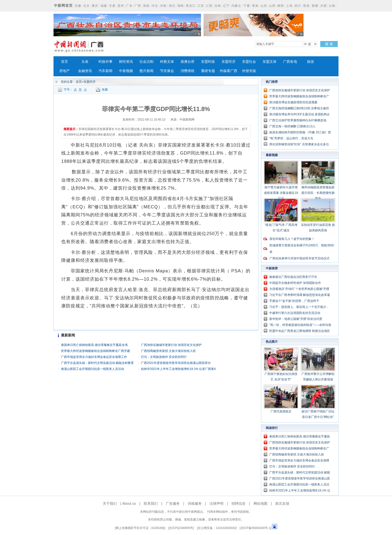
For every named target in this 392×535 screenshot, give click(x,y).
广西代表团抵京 (281, 411)
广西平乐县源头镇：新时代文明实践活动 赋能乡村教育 (97, 363)
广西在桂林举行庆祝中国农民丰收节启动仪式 (299, 258)
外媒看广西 (228, 71)
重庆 (95, 6)
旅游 (310, 62)
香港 (306, 6)
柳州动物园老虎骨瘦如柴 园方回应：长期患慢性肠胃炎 (318, 193)
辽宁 (226, 6)
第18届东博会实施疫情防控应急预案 (293, 102)
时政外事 (105, 62)
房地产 (64, 71)
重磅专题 (208, 71)
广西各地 (290, 62)
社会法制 (146, 62)
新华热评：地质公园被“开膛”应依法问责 (296, 319)
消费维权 (187, 71)
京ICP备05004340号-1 (255, 528)
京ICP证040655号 (181, 528)
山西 (272, 6)
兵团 (323, 6)
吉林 (218, 6)
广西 (138, 6)
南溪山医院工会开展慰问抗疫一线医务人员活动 (92, 369)
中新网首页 (63, 6)
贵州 (121, 6)
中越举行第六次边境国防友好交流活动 (295, 313)
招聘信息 (238, 503)
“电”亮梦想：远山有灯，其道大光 (291, 138)
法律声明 (216, 503)
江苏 (201, 6)
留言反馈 (282, 503)
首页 (64, 62)
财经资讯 (126, 62)
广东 (129, 6)
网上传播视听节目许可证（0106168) (140, 528)
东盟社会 (249, 62)
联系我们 (151, 503)
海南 (146, 6)
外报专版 (249, 71)
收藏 (105, 90)
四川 (298, 6)
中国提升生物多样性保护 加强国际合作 (295, 283)
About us (129, 503)
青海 (255, 6)
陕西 (281, 6)
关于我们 (110, 503)
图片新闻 (146, 71)
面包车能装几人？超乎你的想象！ (292, 239)
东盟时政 (208, 62)
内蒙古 (236, 6)
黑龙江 (191, 6)
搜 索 (329, 44)
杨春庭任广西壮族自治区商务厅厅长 (293, 277)
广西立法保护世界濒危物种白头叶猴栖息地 (298, 120)
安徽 (78, 6)
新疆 (315, 6)
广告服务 (173, 503)
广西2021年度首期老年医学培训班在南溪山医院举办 (176, 363)
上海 (289, 6)
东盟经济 (228, 62)
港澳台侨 (187, 62)
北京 (86, 6)
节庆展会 (167, 71)
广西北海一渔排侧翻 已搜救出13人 (292, 126)
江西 (209, 6)
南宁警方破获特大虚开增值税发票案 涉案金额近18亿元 (281, 193)
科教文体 (167, 62)
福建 (104, 6)
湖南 (180, 6)
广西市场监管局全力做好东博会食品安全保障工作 (94, 357)
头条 (85, 62)
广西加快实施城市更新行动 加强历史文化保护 (171, 345)
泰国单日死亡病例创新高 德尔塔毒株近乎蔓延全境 (94, 345)
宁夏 (247, 6)
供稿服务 (195, 503)
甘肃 (112, 6)
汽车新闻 (105, 71)
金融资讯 (85, 71)
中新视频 (126, 71)
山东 (264, 6)
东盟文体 (269, 62)
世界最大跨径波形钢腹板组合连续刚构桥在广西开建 (95, 351)
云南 (332, 6)
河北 (155, 6)
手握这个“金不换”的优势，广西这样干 (294, 301)
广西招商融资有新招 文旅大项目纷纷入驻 (168, 351)
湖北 (172, 6)
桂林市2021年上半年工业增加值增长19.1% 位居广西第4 (178, 369)
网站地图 (260, 503)
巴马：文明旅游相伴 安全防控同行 (164, 357)
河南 (163, 6)
